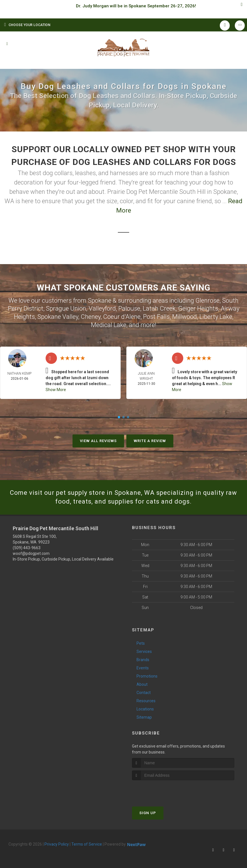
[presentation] (162, 791)
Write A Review (150, 441)
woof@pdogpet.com (31, 553)
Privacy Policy (57, 844)
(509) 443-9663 (27, 548)
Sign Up (148, 813)
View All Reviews (98, 441)
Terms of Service (87, 844)
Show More (56, 390)
